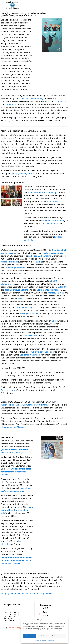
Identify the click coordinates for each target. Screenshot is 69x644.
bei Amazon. (11, 104)
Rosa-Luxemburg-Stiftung (16, 290)
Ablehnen (43, 636)
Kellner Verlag (52, 224)
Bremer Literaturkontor (54, 221)
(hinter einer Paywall (16, 452)
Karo (20, 299)
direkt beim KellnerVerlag (31, 98)
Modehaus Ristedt (9, 262)
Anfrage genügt (8, 390)
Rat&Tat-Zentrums (56, 293)
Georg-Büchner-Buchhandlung (42, 193)
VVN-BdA (62, 287)
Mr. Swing (37, 262)
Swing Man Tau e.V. (30, 313)
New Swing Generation (15, 268)
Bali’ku (55, 321)
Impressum (38, 641)
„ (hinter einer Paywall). (16, 560)
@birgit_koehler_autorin (23, 174)
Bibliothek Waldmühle (30, 355)
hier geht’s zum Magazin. (14, 427)
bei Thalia (61, 101)
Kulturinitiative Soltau (41, 352)
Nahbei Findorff (30, 336)
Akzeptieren (29, 636)
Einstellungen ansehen (59, 636)
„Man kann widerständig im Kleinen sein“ (17, 510)
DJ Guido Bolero (54, 201)
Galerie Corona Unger (54, 253)
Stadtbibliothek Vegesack (26, 307)
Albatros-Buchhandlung (40, 256)
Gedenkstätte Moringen (47, 290)
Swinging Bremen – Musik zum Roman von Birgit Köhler (27, 593)
